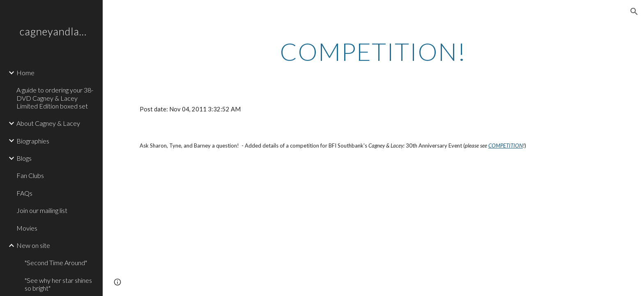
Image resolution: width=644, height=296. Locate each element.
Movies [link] (27, 228)
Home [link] (25, 73)
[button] (634, 12)
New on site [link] (33, 245)
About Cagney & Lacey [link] (48, 123)
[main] (373, 51)
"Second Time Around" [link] (56, 262)
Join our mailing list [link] (42, 210)
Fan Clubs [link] (30, 175)
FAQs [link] (24, 193)
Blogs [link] (24, 158)
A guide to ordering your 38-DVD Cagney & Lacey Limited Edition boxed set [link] (55, 98)
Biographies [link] (33, 141)
